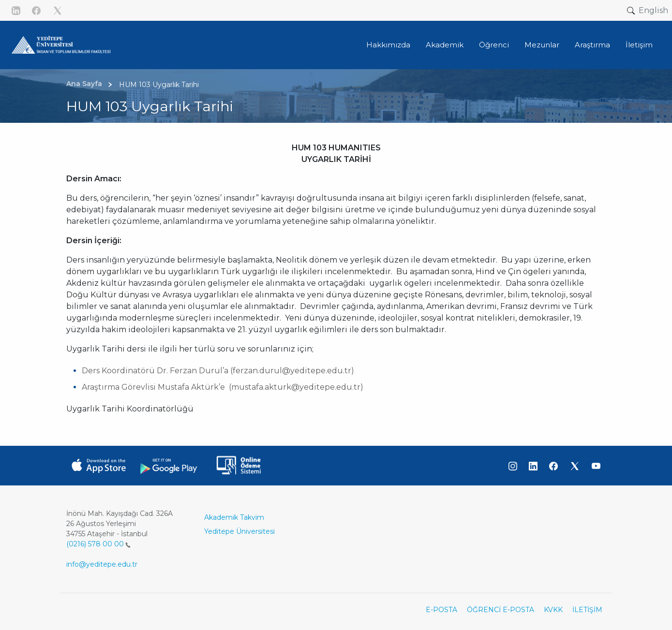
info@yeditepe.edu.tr (102, 564)
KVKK (553, 610)
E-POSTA (441, 610)
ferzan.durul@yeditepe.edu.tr (292, 371)
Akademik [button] (445, 45)
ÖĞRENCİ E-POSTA (500, 610)
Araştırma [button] (592, 45)
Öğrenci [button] (494, 45)
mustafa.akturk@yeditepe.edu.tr (296, 387)
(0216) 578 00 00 (98, 544)
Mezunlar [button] (542, 45)
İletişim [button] (639, 45)
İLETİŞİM (587, 610)
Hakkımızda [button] (388, 45)
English (653, 10)
